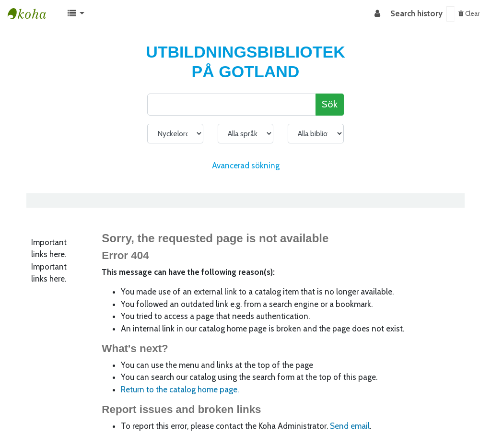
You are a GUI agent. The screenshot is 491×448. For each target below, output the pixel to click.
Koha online (32, 14)
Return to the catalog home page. (180, 389)
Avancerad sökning (246, 165)
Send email (350, 426)
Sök (330, 104)
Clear (469, 13)
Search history (416, 13)
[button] (76, 14)
